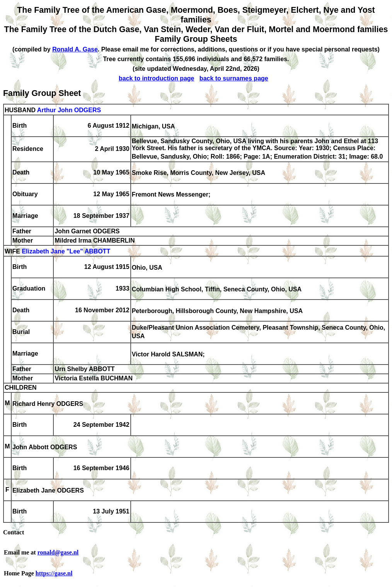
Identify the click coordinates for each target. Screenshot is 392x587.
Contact (14, 532)
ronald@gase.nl (58, 552)
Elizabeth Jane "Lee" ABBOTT (66, 251)
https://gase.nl (54, 573)
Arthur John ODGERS (69, 110)
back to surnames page (234, 78)
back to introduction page (157, 78)
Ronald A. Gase (75, 49)
